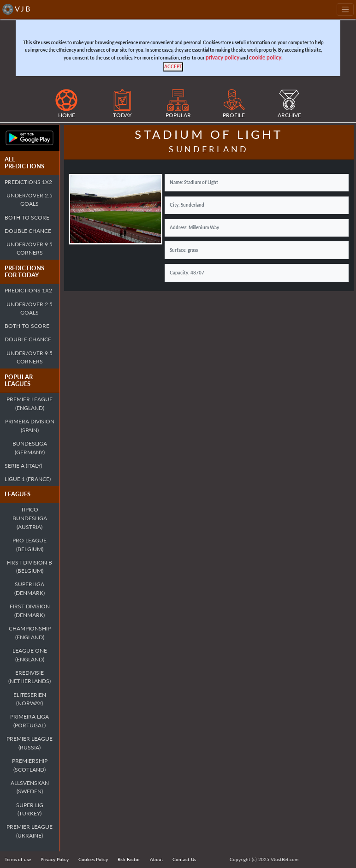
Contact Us (184, 859)
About (157, 859)
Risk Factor (129, 859)
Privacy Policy (55, 859)
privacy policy (222, 57)
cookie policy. (266, 57)
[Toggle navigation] (345, 9)
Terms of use (18, 859)
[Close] (173, 67)
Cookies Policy (93, 859)
